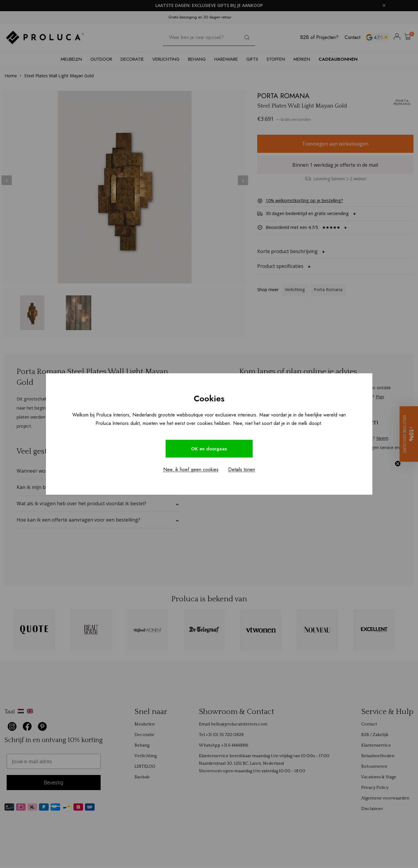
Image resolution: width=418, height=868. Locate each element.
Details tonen (242, 470)
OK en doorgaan (209, 449)
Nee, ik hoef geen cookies (191, 470)
